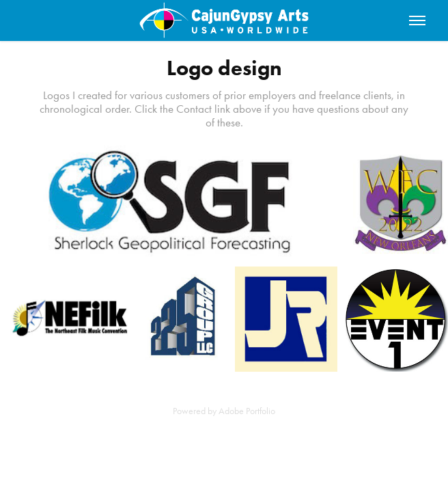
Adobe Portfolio (247, 411)
